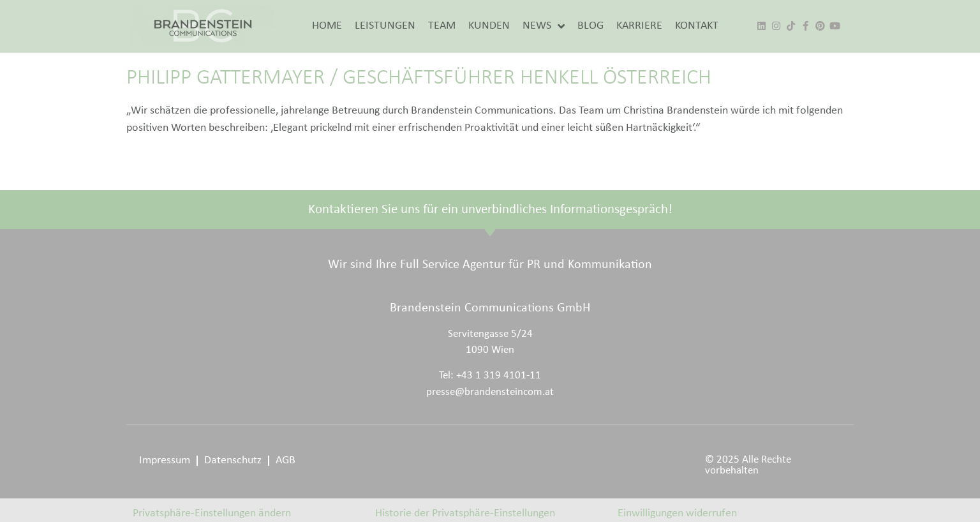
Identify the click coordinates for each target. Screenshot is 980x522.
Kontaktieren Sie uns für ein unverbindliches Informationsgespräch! (490, 210)
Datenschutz (233, 460)
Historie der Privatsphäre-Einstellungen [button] (465, 513)
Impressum (165, 460)
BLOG (590, 26)
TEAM (442, 26)
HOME (327, 26)
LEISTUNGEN (385, 26)
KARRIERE (639, 26)
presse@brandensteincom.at (490, 392)
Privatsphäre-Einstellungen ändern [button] (212, 513)
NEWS (544, 26)
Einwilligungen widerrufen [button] (677, 513)
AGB (286, 460)
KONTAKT (697, 26)
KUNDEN (489, 26)
